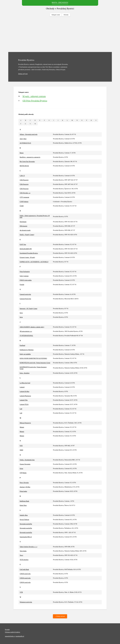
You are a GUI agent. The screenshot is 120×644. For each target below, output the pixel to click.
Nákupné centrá (56, 15)
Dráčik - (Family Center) (27, 235)
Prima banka (23, 491)
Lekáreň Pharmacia (25, 396)
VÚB (21, 592)
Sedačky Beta (24, 515)
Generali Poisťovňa (25, 299)
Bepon (22, 153)
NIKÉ (21, 450)
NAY (21, 446)
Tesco (21, 555)
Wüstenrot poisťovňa (26, 602)
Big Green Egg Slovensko (27, 162)
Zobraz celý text (23, 74)
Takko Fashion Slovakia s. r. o (28, 547)
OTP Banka (23, 473)
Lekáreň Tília (24, 400)
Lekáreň (22, 387)
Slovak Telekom (24, 520)
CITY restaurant (24, 197)
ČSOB (22, 206)
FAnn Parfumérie (25, 272)
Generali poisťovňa (25, 294)
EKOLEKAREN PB (26, 249)
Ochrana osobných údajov (13, 632)
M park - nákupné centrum (34, 96)
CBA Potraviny (24, 180)
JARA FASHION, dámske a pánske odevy (32, 327)
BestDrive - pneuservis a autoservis (30, 157)
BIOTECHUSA (24, 166)
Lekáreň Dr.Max (24, 392)
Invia (21, 313)
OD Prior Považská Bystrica (35, 101)
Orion (21, 469)
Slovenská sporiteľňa (26, 524)
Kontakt (7, 630)
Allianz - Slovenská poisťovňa (28, 134)
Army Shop (23, 139)
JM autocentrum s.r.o (26, 331)
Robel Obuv (23, 505)
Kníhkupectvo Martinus (27, 350)
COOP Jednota (24, 202)
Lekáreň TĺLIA (24, 404)
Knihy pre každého (25, 354)
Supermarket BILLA (26, 537)
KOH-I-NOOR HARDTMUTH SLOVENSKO (33, 358)
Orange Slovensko (25, 464)
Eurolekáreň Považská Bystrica (29, 253)
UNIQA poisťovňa (25, 574)
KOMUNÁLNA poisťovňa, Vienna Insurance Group (35, 363)
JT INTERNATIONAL (26, 336)
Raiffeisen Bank (24, 501)
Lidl (21, 409)
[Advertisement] (60, 34)
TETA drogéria (24, 560)
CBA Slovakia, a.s (25, 193)
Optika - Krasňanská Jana (27, 460)
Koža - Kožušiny (25, 373)
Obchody (66, 15)
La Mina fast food (25, 383)
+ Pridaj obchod (60, 616)
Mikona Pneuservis (25, 423)
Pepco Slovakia (24, 483)
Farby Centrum (24, 276)
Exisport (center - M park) (27, 257)
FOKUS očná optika (26, 280)
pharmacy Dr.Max (25, 487)
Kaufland (22, 345)
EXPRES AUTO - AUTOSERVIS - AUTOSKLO (34, 262)
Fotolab (22, 285)
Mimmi (22, 427)
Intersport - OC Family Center (28, 309)
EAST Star (23, 245)
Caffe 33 (22, 176)
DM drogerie (23, 226)
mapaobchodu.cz (10, 636)
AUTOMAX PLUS (25, 143)
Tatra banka (23, 551)
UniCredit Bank (24, 570)
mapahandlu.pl (20, 636)
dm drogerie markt (25, 230)
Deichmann (23, 222)
